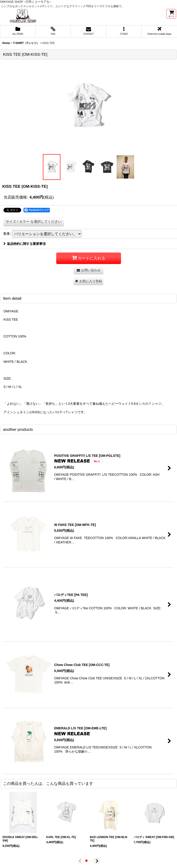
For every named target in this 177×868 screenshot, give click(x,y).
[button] (124, 31)
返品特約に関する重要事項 (25, 244)
